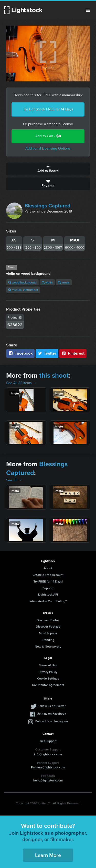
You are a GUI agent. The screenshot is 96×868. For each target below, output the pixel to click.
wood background (22, 282)
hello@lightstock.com (48, 780)
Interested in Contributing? (48, 601)
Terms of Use (48, 665)
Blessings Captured (47, 206)
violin (47, 282)
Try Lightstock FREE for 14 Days (48, 109)
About (48, 568)
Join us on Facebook (52, 713)
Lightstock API (48, 594)
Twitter (47, 353)
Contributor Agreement (48, 685)
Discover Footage (48, 626)
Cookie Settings (48, 678)
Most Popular (48, 633)
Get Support (48, 741)
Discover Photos (48, 620)
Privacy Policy (48, 672)
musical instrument (23, 290)
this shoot (54, 375)
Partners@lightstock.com (48, 767)
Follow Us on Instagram (52, 721)
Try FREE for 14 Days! (48, 581)
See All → (14, 480)
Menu (88, 10)
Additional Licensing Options (48, 148)
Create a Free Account (48, 575)
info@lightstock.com (48, 754)
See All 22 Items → (21, 383)
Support (48, 588)
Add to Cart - (48, 136)
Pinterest (73, 353)
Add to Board (48, 169)
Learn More (48, 855)
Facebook (20, 353)
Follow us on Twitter (52, 706)
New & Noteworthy (48, 646)
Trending (48, 640)
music (64, 282)
